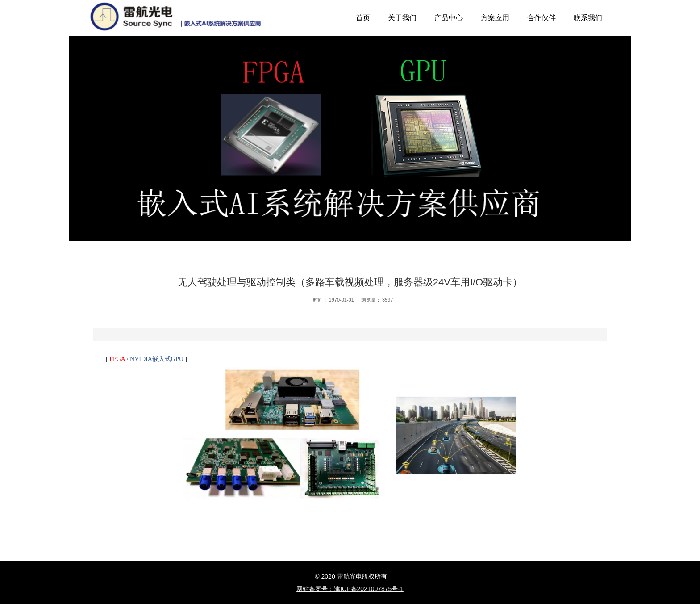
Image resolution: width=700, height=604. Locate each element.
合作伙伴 (542, 18)
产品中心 (449, 18)
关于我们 (402, 18)
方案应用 (495, 18)
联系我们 (588, 18)
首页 (363, 18)
